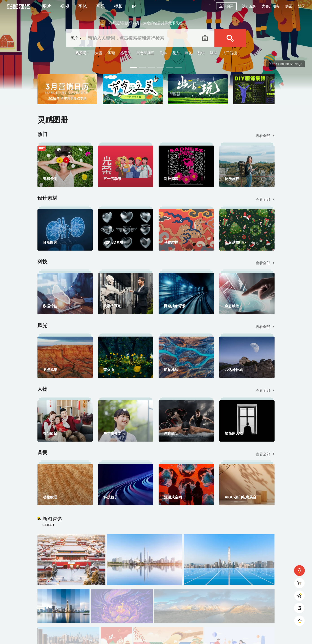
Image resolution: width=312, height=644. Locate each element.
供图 (289, 6)
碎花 (188, 53)
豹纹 (201, 53)
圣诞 (111, 53)
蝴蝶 (214, 53)
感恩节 (126, 53)
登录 (301, 6)
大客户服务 (271, 6)
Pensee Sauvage (290, 64)
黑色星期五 (145, 53)
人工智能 (230, 53)
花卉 (176, 53)
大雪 (99, 53)
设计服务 (249, 6)
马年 (163, 53)
